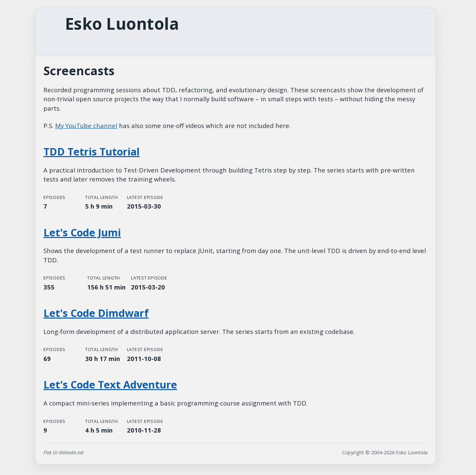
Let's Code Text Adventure (110, 385)
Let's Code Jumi (82, 232)
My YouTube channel (86, 126)
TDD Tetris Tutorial (92, 152)
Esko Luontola (122, 24)
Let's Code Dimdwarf (96, 313)
